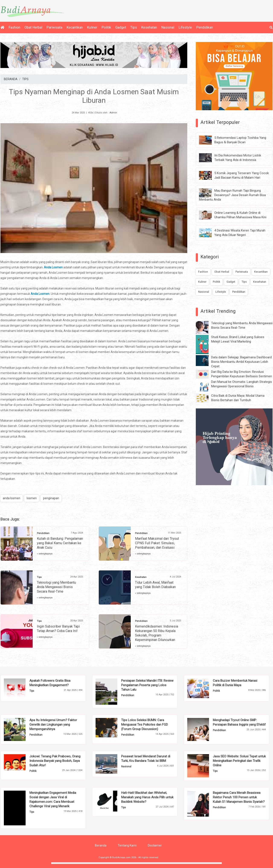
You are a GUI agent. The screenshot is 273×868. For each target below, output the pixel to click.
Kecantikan (75, 27)
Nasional (168, 27)
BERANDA (11, 79)
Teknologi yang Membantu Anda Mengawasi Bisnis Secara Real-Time (56, 587)
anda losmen (12, 498)
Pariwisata (54, 27)
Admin (113, 113)
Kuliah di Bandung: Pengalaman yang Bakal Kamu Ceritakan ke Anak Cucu (60, 543)
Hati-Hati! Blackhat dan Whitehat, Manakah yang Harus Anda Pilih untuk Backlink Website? (147, 797)
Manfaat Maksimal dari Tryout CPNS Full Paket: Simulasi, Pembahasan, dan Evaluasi (157, 543)
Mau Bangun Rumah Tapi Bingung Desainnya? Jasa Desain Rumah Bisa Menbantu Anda (232, 195)
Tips (134, 27)
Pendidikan (205, 27)
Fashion (14, 27)
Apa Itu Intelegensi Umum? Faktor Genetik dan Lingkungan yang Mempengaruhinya (53, 725)
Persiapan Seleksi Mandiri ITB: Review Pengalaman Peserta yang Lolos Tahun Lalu (147, 685)
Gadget (121, 27)
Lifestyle (185, 27)
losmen (32, 498)
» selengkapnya (45, 554)
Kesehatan (149, 27)
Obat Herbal (33, 27)
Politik (106, 27)
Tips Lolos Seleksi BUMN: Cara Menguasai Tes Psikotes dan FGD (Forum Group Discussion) (144, 725)
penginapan (51, 498)
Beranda (101, 845)
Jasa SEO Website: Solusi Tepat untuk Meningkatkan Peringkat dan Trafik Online (239, 761)
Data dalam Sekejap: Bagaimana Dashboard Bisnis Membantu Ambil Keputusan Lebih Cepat (241, 362)
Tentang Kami (127, 845)
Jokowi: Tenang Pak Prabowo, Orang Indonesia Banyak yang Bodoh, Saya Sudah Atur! (55, 761)
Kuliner (92, 27)
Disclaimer (155, 845)
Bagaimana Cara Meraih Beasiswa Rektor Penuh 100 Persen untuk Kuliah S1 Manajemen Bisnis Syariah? (239, 797)
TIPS (25, 79)
